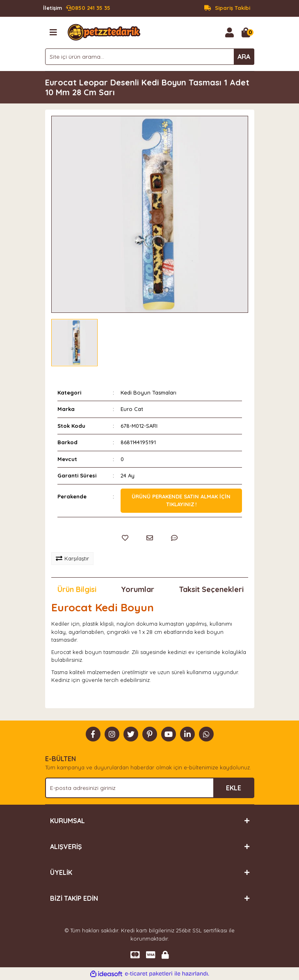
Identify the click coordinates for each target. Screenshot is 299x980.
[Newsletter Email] (150, 788)
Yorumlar (138, 589)
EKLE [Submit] (234, 788)
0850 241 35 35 (77, 8)
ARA (244, 57)
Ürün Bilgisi (77, 589)
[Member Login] (230, 32)
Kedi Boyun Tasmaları (148, 392)
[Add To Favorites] (125, 538)
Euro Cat (132, 409)
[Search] (150, 57)
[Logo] (104, 32)
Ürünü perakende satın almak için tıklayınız (181, 500)
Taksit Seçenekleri (211, 589)
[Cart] (246, 32)
